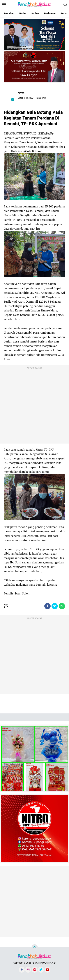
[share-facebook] (47, 606)
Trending (9, 13)
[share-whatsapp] (62, 606)
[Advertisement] (34, 405)
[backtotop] (35, 947)
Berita (23, 13)
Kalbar (35, 13)
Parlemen (50, 13)
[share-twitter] (55, 606)
